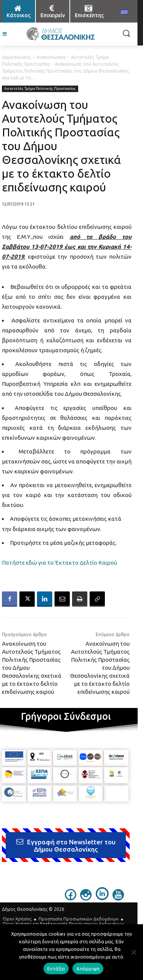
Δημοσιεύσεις (17, 57)
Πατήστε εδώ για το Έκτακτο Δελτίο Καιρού (59, 563)
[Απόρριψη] (133, 952)
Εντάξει (56, 969)
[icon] (71, 898)
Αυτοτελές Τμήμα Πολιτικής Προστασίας (40, 89)
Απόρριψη (88, 969)
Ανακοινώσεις (51, 57)
